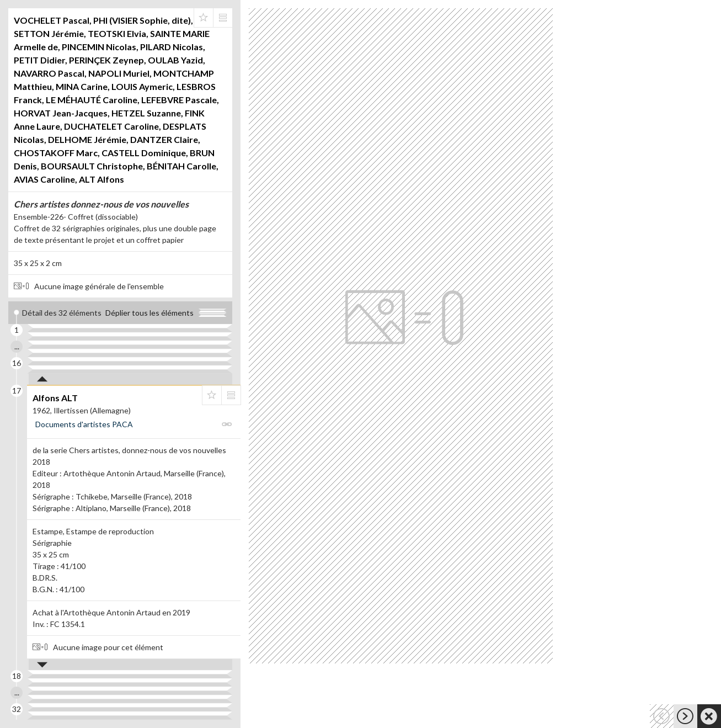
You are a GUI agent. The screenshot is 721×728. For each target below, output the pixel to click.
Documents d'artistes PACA (84, 424)
